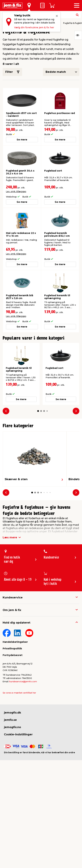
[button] (38, 411)
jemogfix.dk (12, 713)
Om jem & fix (12, 610)
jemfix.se (10, 720)
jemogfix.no (12, 727)
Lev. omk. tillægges (16, 191)
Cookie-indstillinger (18, 734)
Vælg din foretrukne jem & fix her (34, 27)
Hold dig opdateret (16, 623)
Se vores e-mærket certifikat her (19, 693)
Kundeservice (13, 597)
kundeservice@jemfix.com (23, 682)
